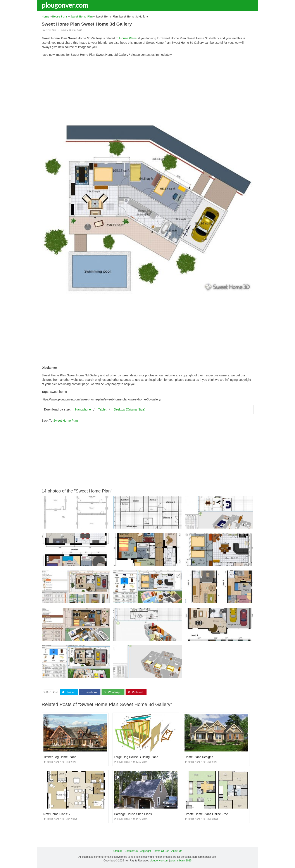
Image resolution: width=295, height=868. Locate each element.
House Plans (49, 30)
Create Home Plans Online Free (206, 814)
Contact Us (131, 851)
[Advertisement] (148, 91)
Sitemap (118, 851)
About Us (177, 851)
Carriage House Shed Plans (133, 814)
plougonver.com (65, 5)
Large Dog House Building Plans (136, 757)
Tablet (102, 409)
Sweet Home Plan (66, 420)
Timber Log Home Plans (60, 757)
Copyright (145, 851)
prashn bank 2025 (181, 861)
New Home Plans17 (57, 814)
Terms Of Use (161, 851)
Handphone (83, 409)
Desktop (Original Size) (129, 409)
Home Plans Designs (199, 757)
